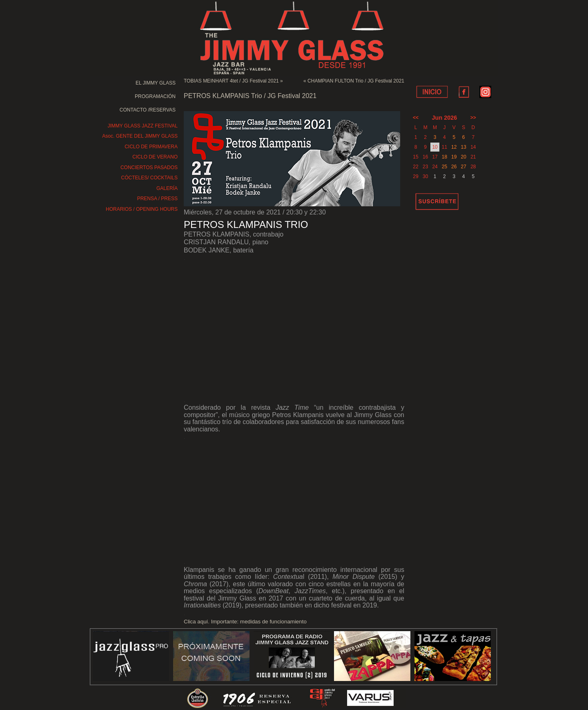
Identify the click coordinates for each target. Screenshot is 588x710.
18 (444, 157)
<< (416, 118)
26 (454, 167)
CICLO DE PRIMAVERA (151, 147)
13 (463, 147)
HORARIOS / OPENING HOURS (142, 209)
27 (463, 167)
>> (473, 118)
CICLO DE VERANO (155, 157)
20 (463, 157)
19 (454, 157)
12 (454, 147)
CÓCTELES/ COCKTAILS (149, 178)
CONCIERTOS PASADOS (149, 167)
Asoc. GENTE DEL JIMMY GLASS (140, 136)
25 (444, 167)
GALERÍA (167, 188)
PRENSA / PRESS (157, 199)
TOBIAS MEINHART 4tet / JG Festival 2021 (231, 81)
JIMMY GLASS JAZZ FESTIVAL (143, 126)
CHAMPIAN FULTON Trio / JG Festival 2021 (356, 81)
